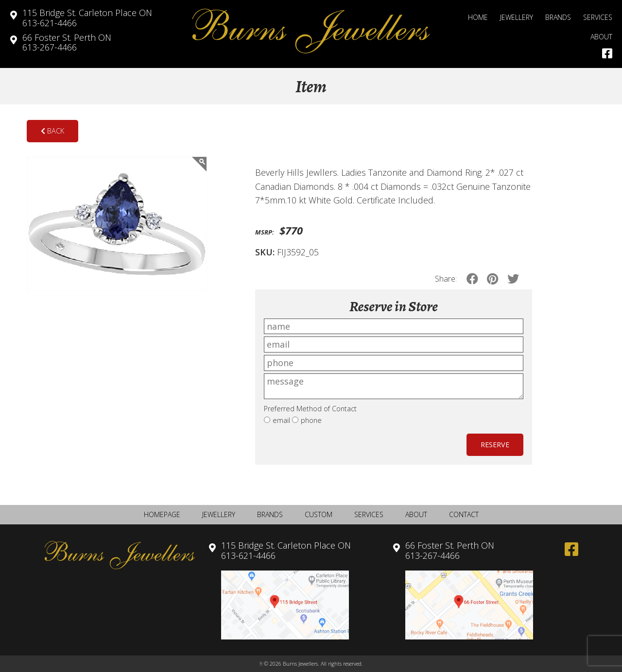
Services (598, 17)
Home (478, 17)
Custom (319, 514)
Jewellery (517, 17)
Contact (464, 514)
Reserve (495, 445)
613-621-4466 (87, 18)
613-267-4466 (67, 42)
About (601, 37)
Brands (558, 17)
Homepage (162, 514)
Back (52, 131)
